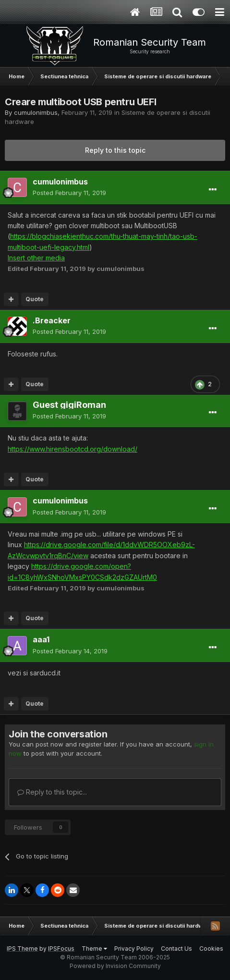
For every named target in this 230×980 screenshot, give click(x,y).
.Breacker (52, 320)
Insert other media (36, 258)
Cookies (211, 949)
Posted (69, 193)
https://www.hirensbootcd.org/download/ (73, 449)
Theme (94, 949)
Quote (35, 299)
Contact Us (176, 949)
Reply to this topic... (52, 792)
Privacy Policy (134, 949)
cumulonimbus (36, 112)
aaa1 (41, 639)
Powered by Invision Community (115, 966)
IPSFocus (61, 949)
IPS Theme (22, 949)
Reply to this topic (115, 150)
